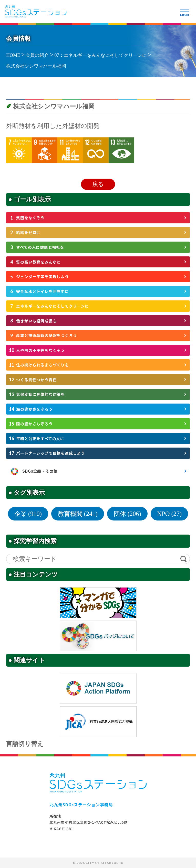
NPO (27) (169, 514)
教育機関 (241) (78, 514)
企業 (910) (28, 514)
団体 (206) (127, 514)
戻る (98, 184)
